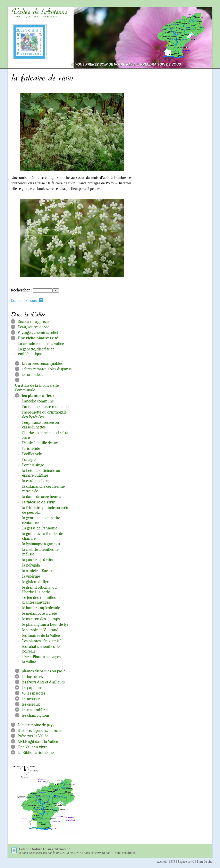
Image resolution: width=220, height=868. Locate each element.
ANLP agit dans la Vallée (38, 742)
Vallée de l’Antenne (40, 11)
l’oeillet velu (32, 454)
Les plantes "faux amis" (42, 641)
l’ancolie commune (38, 401)
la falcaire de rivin (39, 502)
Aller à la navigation (194, 4)
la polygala (31, 565)
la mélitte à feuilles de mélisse (40, 552)
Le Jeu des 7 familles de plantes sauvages (41, 600)
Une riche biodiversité (38, 338)
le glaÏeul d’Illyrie (37, 582)
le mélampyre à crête (39, 613)
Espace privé (186, 862)
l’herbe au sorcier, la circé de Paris (46, 435)
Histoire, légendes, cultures (40, 730)
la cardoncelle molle (39, 481)
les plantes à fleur (38, 396)
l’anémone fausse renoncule (45, 407)
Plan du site (205, 862)
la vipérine (31, 576)
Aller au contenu (158, 4)
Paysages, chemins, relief (38, 333)
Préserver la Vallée (33, 736)
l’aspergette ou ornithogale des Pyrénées (44, 415)
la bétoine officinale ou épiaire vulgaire (41, 473)
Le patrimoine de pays (36, 725)
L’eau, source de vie (33, 327)
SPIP (172, 862)
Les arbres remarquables (42, 363)
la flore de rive (34, 677)
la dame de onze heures (42, 497)
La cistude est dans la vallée (41, 344)
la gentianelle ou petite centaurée (41, 520)
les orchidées (32, 375)
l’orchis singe (33, 465)
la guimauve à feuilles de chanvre (43, 536)
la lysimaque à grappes (41, 544)
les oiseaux (31, 704)
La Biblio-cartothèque (36, 753)
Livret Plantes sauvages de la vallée (44, 659)
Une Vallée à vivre (32, 747)
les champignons (36, 715)
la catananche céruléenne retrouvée (43, 489)
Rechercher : (21, 290)
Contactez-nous (27, 300)
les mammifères (35, 710)
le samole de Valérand (40, 630)
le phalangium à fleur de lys (45, 624)
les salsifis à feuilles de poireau (41, 649)
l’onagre (29, 459)
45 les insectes (33, 693)
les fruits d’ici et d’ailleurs (43, 682)
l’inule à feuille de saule (42, 443)
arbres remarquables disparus (47, 369)
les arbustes (32, 699)
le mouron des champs (41, 619)
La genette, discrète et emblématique (36, 351)
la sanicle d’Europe (38, 571)
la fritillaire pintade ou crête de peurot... (46, 510)
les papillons (32, 688)
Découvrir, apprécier (34, 321)
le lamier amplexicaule (41, 608)
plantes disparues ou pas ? (44, 671)
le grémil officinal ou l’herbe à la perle (39, 590)
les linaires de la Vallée (41, 635)
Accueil (162, 862)
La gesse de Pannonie (40, 528)
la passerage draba (37, 560)
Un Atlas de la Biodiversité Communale (37, 388)
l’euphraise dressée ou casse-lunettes (41, 425)
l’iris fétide (31, 448)
